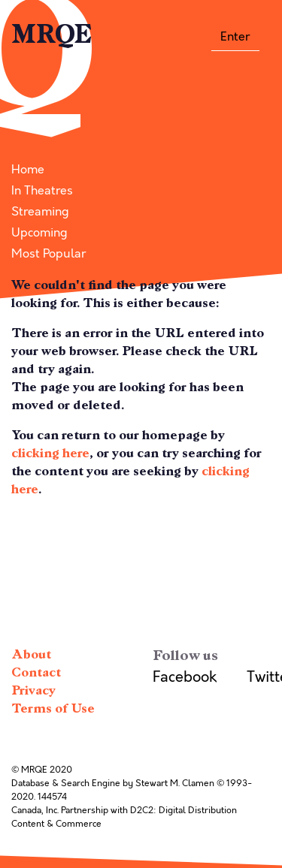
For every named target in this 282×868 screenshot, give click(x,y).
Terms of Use (53, 708)
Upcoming (39, 233)
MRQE (52, 35)
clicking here (50, 453)
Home (28, 170)
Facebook (185, 677)
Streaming (40, 212)
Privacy (33, 690)
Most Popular (49, 254)
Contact (36, 672)
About (31, 654)
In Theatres (42, 191)
